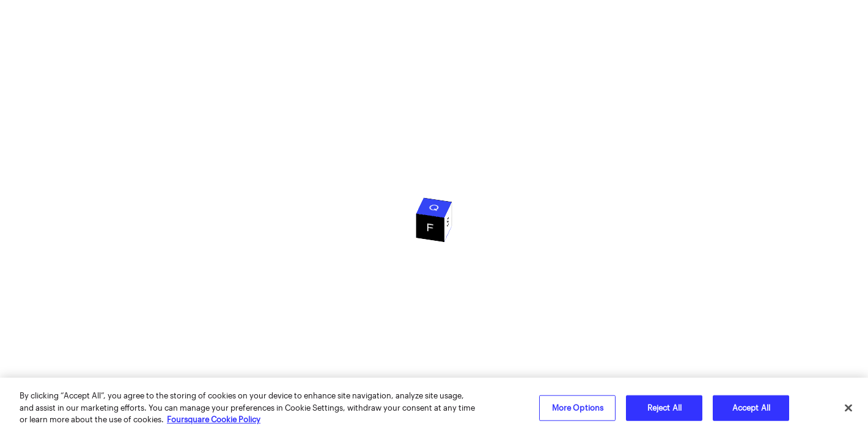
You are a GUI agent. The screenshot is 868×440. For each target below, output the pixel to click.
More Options (578, 408)
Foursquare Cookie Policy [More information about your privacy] (214, 419)
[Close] (848, 408)
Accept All (751, 408)
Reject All (664, 408)
